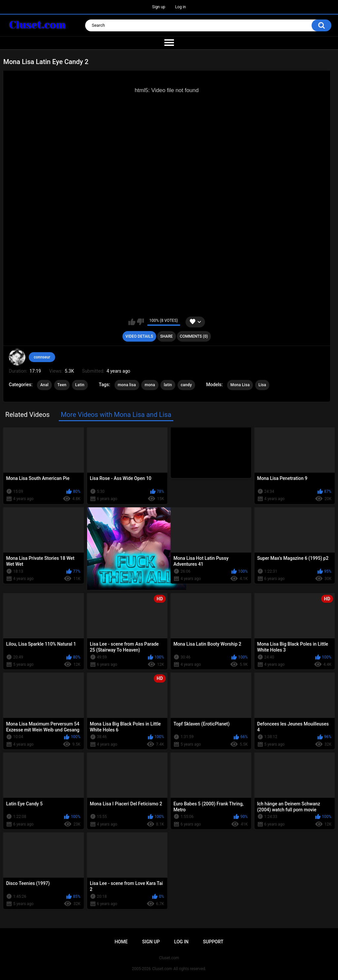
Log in (181, 7)
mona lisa (127, 385)
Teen (62, 385)
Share (166, 336)
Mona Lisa (240, 385)
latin (168, 385)
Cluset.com (162, 969)
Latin (80, 385)
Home (121, 942)
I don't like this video (140, 322)
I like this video (132, 322)
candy (186, 385)
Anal (44, 385)
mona (150, 385)
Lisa (262, 385)
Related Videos (27, 415)
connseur (42, 357)
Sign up (159, 7)
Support (213, 942)
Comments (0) (194, 336)
